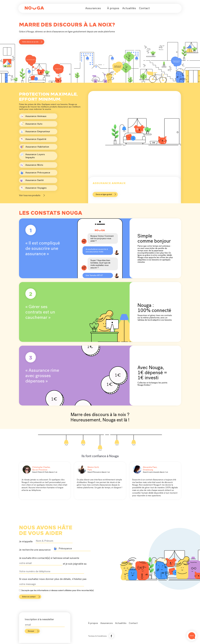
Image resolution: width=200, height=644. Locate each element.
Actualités (129, 8)
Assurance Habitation (35, 147)
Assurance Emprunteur (35, 132)
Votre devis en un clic (30, 42)
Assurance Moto (32, 165)
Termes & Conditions (97, 636)
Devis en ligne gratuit (104, 194)
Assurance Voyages (33, 188)
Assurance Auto (31, 124)
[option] (135, 148)
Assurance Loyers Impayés (33, 156)
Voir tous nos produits (30, 195)
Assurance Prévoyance (35, 173)
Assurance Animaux (33, 116)
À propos (113, 8)
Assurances (93, 8)
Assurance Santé (32, 180)
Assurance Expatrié (33, 139)
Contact (144, 8)
